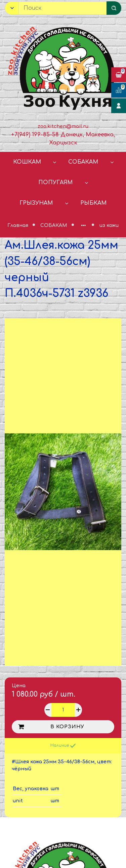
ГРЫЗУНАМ (36, 203)
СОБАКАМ (83, 162)
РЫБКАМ (93, 203)
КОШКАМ (27, 162)
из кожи (109, 225)
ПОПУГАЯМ (55, 182)
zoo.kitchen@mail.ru (63, 126)
